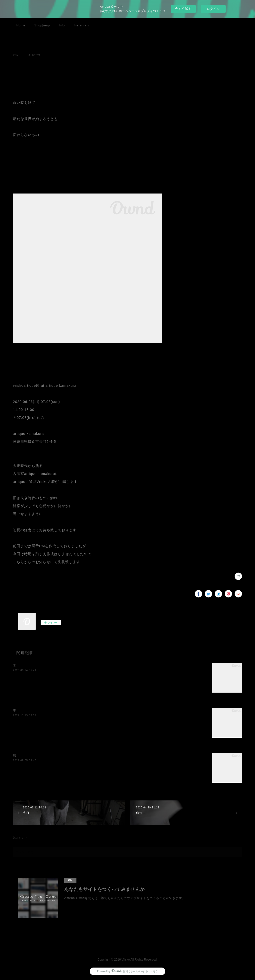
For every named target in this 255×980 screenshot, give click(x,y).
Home (21, 25)
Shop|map (42, 25)
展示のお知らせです (28, 755)
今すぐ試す (183, 9)
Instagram (81, 25)
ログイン (213, 9)
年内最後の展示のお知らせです (36, 710)
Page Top (127, 946)
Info (62, 25)
